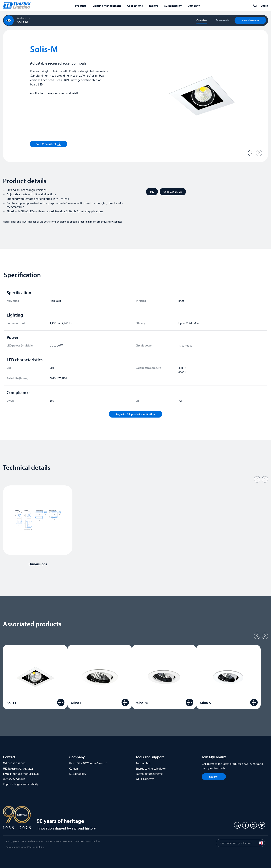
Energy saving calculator (151, 768)
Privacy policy (12, 841)
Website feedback (14, 779)
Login (264, 6)
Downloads (222, 20)
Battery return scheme (149, 774)
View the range (250, 20)
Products (22, 18)
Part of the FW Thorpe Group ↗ (88, 763)
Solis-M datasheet (49, 144)
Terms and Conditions (32, 841)
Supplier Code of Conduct (87, 841)
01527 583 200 (17, 763)
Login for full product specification (135, 414)
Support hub (143, 763)
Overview (202, 20)
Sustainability (78, 774)
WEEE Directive (145, 779)
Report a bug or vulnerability (21, 784)
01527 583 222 (24, 768)
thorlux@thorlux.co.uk (25, 774)
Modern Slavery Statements (59, 841)
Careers (74, 768)
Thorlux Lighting (36, 847)
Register (214, 777)
